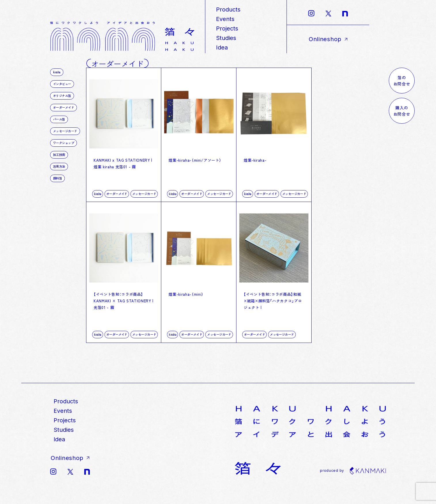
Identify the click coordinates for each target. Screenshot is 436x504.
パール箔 (59, 119)
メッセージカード (144, 200)
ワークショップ (63, 143)
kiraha (98, 200)
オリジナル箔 (62, 96)
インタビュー (62, 84)
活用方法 (59, 166)
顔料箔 (57, 178)
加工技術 (59, 154)
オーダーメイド (117, 200)
